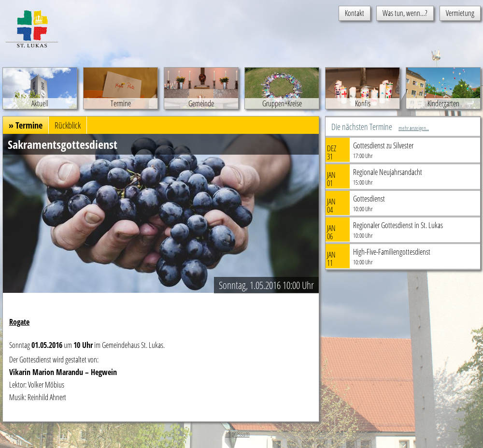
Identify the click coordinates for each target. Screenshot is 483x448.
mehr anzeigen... (414, 128)
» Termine (26, 125)
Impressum (238, 434)
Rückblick (68, 125)
